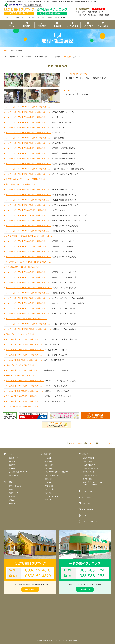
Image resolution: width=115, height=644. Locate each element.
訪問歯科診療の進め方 (91, 468)
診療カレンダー (14, 458)
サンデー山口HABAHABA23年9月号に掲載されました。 (28, 215)
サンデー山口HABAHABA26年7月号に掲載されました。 (28, 117)
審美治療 (49, 493)
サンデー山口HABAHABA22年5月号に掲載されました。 (28, 272)
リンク (90, 443)
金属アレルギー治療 (52, 475)
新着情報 (12, 461)
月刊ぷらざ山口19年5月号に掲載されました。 (24, 370)
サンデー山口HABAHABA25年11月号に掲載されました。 (29, 138)
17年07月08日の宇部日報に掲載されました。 (24, 407)
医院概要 (12, 489)
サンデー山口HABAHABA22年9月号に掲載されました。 (28, 252)
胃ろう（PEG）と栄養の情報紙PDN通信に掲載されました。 (30, 236)
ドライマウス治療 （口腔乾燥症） (57, 472)
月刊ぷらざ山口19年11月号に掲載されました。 (25, 355)
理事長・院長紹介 (15, 486)
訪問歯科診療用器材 (90, 475)
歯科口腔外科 (50, 465)
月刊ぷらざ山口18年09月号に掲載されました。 (25, 396)
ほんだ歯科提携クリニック (18, 472)
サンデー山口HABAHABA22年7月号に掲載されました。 (28, 257)
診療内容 (12, 465)
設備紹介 (12, 500)
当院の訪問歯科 (88, 458)
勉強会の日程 (88, 479)
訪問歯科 (12, 468)
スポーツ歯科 (50, 489)
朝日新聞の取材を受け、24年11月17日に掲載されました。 (29, 179)
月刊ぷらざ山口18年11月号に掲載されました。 (25, 391)
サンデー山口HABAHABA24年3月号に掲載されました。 (28, 200)
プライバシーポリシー (107, 443)
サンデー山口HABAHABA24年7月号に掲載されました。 (28, 190)
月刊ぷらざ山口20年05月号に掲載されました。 (25, 339)
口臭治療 (49, 479)
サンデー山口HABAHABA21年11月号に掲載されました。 (29, 288)
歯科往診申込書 (88, 472)
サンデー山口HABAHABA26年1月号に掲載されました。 (28, 133)
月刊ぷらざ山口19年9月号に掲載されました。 (24, 360)
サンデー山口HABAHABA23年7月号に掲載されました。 (28, 221)
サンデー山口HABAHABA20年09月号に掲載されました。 (29, 329)
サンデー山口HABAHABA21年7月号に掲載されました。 (28, 298)
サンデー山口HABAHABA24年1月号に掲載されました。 (28, 205)
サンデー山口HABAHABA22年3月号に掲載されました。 (28, 277)
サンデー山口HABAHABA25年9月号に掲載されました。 (28, 143)
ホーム (7, 51)
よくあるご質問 (87, 491)
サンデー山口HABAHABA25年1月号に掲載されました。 (28, 164)
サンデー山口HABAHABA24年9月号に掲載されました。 (28, 174)
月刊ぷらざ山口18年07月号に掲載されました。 (25, 401)
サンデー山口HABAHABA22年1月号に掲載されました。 (28, 283)
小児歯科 (49, 461)
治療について (88, 461)
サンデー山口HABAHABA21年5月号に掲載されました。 (28, 303)
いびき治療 (49, 486)
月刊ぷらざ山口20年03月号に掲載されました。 (25, 345)
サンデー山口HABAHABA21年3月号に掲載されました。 (28, 308)
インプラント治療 (52, 496)
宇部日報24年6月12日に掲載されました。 (23, 184)
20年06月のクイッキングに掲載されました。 (24, 334)
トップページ (12, 454)
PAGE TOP (108, 637)
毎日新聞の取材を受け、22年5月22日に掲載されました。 (29, 262)
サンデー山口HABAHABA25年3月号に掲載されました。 (28, 159)
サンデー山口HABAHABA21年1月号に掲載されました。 (28, 314)
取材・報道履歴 (77, 443)
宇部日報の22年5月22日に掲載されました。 (24, 267)
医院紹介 (11, 482)
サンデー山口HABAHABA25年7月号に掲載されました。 (28, 148)
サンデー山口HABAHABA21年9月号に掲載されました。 (28, 293)
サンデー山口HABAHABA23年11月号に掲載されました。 (29, 210)
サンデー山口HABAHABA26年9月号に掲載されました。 (28, 112)
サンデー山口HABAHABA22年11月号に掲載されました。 (29, 246)
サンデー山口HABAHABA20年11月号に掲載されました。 (29, 324)
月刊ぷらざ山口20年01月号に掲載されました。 (25, 350)
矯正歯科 (49, 468)
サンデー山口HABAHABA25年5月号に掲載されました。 (28, 153)
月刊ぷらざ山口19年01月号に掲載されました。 (25, 386)
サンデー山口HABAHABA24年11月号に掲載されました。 (29, 169)
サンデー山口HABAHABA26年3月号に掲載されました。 (28, 128)
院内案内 (12, 496)
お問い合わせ (67, 57)
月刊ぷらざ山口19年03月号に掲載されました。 (25, 381)
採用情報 (12, 503)
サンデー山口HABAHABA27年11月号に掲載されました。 (29, 107)
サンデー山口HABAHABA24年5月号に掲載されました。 (28, 195)
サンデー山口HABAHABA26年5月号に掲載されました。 (28, 122)
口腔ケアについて (89, 465)
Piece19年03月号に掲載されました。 (21, 376)
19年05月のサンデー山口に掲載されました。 (24, 365)
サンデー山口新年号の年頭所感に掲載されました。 (26, 319)
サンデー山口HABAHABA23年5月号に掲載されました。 (28, 226)
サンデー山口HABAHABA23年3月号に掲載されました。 (28, 231)
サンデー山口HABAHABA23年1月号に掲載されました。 (28, 241)
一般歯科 (49, 458)
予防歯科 (49, 482)
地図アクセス (13, 493)
